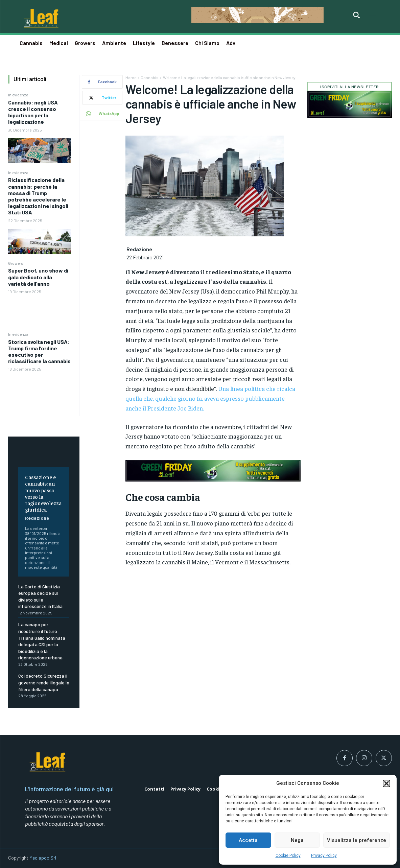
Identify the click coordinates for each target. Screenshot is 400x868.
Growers (16, 263)
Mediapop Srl (43, 858)
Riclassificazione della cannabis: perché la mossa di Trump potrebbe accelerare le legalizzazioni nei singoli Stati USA (38, 196)
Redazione (37, 518)
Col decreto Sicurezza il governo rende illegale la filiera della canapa (44, 682)
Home (131, 77)
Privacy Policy (324, 855)
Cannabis (150, 77)
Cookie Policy (288, 855)
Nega (297, 840)
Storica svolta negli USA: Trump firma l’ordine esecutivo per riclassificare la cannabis (39, 351)
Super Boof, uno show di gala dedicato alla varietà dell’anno (38, 277)
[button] (386, 783)
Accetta (248, 840)
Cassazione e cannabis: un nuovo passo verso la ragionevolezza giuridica (43, 493)
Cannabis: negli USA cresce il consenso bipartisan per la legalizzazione (33, 112)
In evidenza (18, 95)
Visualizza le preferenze (357, 840)
